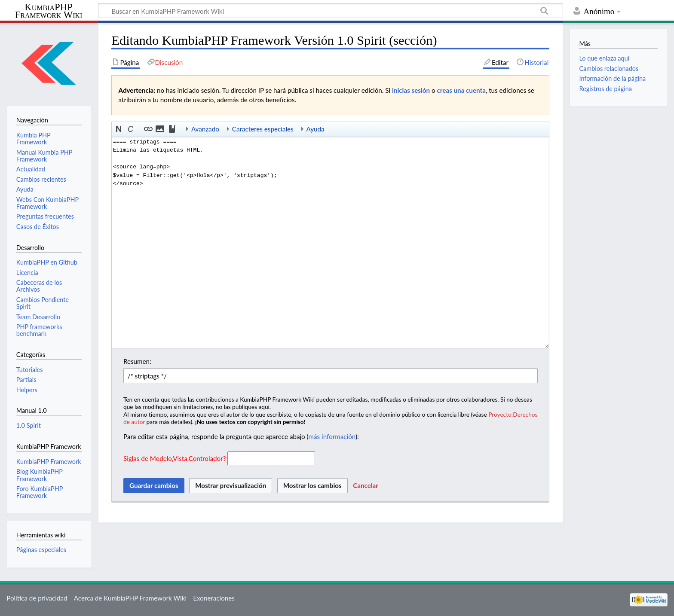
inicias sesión (411, 90)
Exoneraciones (214, 598)
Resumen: (137, 361)
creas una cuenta (461, 90)
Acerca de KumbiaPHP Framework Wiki (130, 598)
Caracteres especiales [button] (263, 129)
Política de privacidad (37, 598)
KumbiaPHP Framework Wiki (49, 11)
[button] (119, 129)
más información (332, 436)
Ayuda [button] (316, 129)
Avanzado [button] (205, 129)
